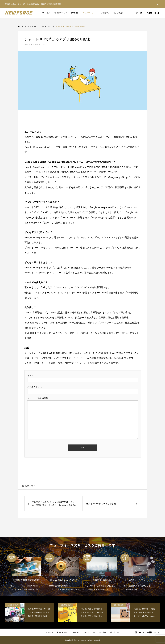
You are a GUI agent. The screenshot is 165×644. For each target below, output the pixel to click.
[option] (26, 572)
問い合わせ (118, 13)
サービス (46, 13)
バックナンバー (89, 13)
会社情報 (105, 13)
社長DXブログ (61, 13)
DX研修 (75, 13)
